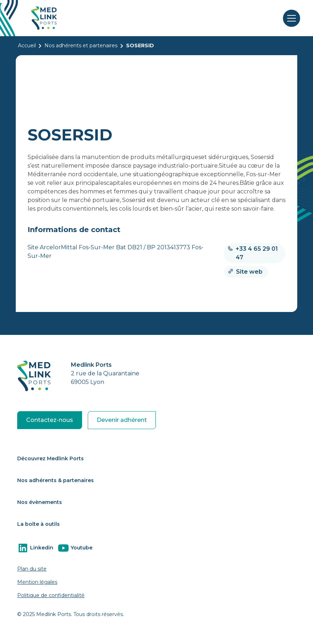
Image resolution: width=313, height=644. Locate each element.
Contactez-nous (50, 420)
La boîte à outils (38, 524)
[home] (44, 18)
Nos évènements (40, 502)
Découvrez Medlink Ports (50, 458)
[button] (290, 18)
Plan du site (32, 569)
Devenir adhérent (122, 420)
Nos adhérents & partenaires (56, 480)
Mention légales (37, 582)
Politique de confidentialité (51, 595)
